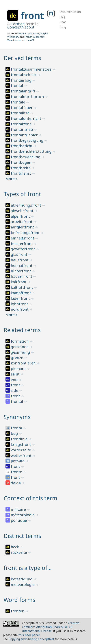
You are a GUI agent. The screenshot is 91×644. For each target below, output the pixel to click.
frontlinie (20, 439)
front (34, 15)
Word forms (19, 600)
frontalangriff (23, 91)
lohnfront (20, 304)
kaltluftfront (22, 287)
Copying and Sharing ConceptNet (31, 639)
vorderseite (21, 450)
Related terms (22, 330)
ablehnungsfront (26, 205)
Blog (63, 27)
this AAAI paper (29, 635)
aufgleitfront (23, 227)
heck (15, 547)
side (15, 390)
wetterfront (22, 456)
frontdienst (21, 173)
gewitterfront (23, 249)
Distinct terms (22, 536)
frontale (18, 102)
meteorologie (23, 585)
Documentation (70, 12)
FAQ (62, 17)
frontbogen (22, 162)
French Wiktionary (35, 37)
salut (16, 374)
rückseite (19, 552)
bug (15, 433)
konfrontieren (24, 363)
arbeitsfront (22, 222)
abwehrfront (23, 211)
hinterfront (21, 271)
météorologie (23, 515)
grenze (17, 358)
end (15, 380)
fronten (18, 611)
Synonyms (17, 417)
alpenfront (21, 216)
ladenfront (21, 298)
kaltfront (19, 282)
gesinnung (21, 352)
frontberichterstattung (32, 151)
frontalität (20, 113)
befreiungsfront (26, 233)
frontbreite (21, 168)
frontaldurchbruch (28, 97)
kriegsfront (21, 444)
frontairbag (22, 80)
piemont (19, 369)
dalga (16, 483)
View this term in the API (21, 40)
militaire (19, 509)
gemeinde (20, 347)
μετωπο (18, 461)
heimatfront (22, 265)
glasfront (19, 254)
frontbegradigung (28, 140)
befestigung (22, 579)
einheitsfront (23, 238)
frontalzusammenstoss (32, 69)
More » (11, 179)
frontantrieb (22, 129)
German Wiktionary (29, 33)
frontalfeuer (22, 108)
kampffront (21, 293)
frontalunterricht (26, 118)
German (18, 24)
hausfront (20, 260)
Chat (63, 22)
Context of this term (30, 498)
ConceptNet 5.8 (21, 27)
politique (19, 520)
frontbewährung (26, 157)
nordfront (20, 309)
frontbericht (22, 146)
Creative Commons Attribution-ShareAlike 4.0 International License (51, 627)
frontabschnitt (24, 75)
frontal (17, 86)
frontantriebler (25, 135)
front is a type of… (28, 568)
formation (20, 341)
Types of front (22, 194)
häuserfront (22, 276)
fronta (17, 428)
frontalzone (22, 124)
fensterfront (22, 244)
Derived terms (22, 58)
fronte (17, 472)
